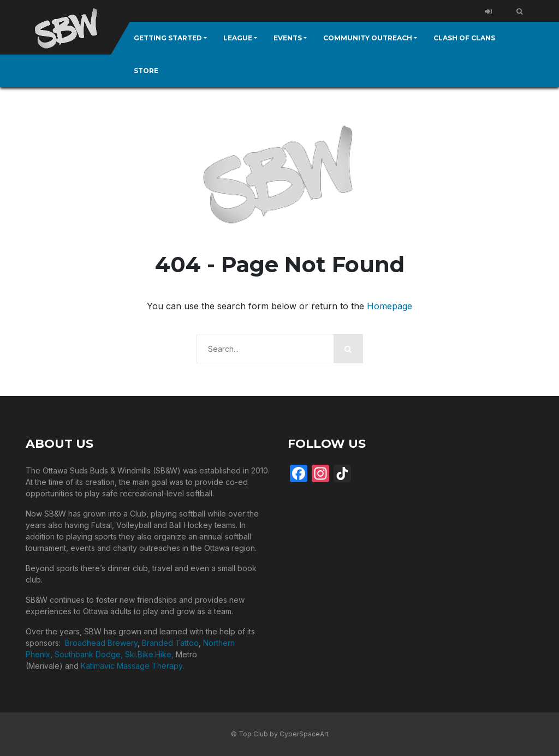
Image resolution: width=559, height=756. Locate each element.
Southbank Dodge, (90, 654)
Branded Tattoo (170, 643)
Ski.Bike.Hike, (150, 654)
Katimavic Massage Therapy (132, 666)
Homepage (389, 306)
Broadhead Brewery (101, 643)
